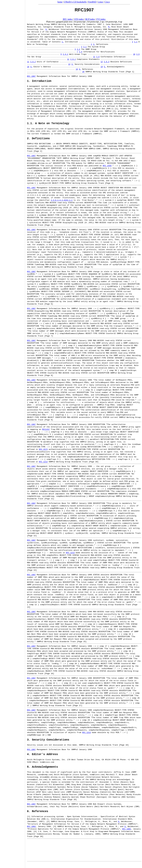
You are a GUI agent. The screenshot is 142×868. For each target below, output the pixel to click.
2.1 (85, 47)
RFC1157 (46, 431)
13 (69, 64)
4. (31, 67)
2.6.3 (107, 62)
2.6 (98, 57)
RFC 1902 (31, 831)
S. (47, 29)
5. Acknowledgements (42, 771)
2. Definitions (38, 140)
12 (102, 62)
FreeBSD (92, 2)
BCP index (90, 19)
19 (102, 67)
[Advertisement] (12, 433)
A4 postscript (80, 22)
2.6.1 (73, 59)
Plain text (50, 22)
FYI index (101, 19)
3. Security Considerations (48, 742)
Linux (101, 2)
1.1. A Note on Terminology (48, 125)
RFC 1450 (107, 168)
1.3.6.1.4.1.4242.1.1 (62, 202)
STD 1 (43, 39)
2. (94, 44)
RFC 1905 (126, 834)
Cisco (107, 2)
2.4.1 (65, 54)
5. (105, 67)
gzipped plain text (64, 22)
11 (94, 57)
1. (63, 42)
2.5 (138, 54)
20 (83, 72)
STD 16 (45, 132)
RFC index (68, 19)
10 (134, 54)
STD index (79, 19)
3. (73, 64)
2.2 (78, 49)
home (60, 2)
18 (28, 67)
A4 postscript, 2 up (95, 22)
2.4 (80, 52)
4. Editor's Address (42, 757)
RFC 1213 (43, 464)
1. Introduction (39, 81)
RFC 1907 (31, 76)
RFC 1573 (43, 451)
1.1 (136, 42)
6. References (38, 816)
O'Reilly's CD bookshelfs (75, 2)
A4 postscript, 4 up (114, 22)
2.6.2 (33, 62)
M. (109, 27)
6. (80, 69)
